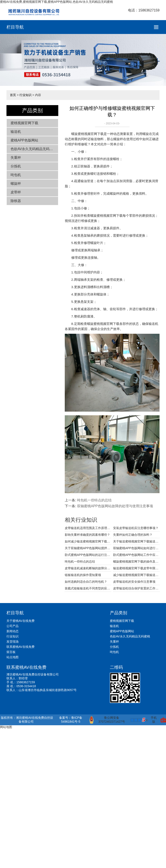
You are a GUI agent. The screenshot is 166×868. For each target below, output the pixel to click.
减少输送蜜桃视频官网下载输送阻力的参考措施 (136, 575)
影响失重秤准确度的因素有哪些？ (87, 535)
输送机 (16, 132)
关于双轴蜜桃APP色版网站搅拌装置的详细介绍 (88, 548)
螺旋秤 (16, 184)
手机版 (154, 720)
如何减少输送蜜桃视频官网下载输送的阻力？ (88, 541)
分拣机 (16, 166)
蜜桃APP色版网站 (24, 140)
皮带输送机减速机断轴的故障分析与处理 (88, 568)
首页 (13, 95)
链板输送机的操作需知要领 (83, 575)
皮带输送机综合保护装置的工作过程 (136, 588)
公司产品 (13, 626)
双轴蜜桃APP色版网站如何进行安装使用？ (136, 548)
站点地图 (13, 657)
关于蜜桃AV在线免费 (21, 621)
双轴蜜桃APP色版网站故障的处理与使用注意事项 (115, 506)
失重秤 (16, 158)
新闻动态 (13, 631)
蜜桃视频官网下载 (24, 123)
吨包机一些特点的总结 (94, 500)
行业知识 (25, 95)
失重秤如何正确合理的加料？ (133, 535)
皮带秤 (16, 192)
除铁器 (16, 201)
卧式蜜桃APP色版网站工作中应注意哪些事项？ (136, 555)
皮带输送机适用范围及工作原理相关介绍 (88, 528)
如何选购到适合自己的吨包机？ (86, 582)
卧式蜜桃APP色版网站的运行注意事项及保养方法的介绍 (88, 555)
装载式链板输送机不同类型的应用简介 (88, 588)
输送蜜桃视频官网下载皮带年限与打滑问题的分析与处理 (136, 568)
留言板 (11, 652)
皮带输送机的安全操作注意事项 (134, 582)
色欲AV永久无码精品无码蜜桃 (33, 149)
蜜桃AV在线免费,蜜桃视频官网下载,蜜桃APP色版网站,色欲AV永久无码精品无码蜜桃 (56, 2)
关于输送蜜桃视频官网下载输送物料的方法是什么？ (136, 541)
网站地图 (6, 727)
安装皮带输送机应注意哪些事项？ (136, 528)
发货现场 (13, 642)
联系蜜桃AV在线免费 (21, 647)
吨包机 (16, 175)
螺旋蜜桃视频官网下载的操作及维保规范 (136, 562)
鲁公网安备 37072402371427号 (107, 720)
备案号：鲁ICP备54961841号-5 (71, 720)
